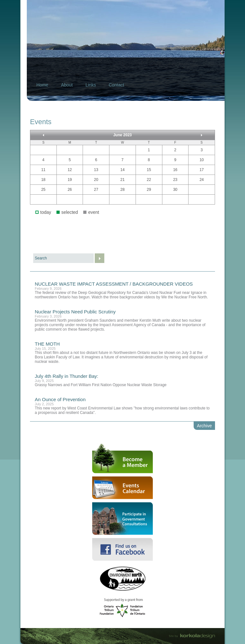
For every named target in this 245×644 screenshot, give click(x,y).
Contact (116, 85)
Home (42, 85)
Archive (204, 426)
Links (91, 85)
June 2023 (122, 135)
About (67, 85)
